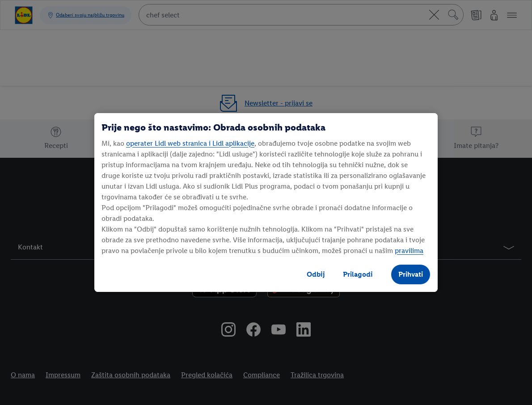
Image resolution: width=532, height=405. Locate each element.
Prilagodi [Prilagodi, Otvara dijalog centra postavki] (358, 274)
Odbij (316, 274)
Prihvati (411, 274)
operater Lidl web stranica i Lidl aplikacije (190, 143)
